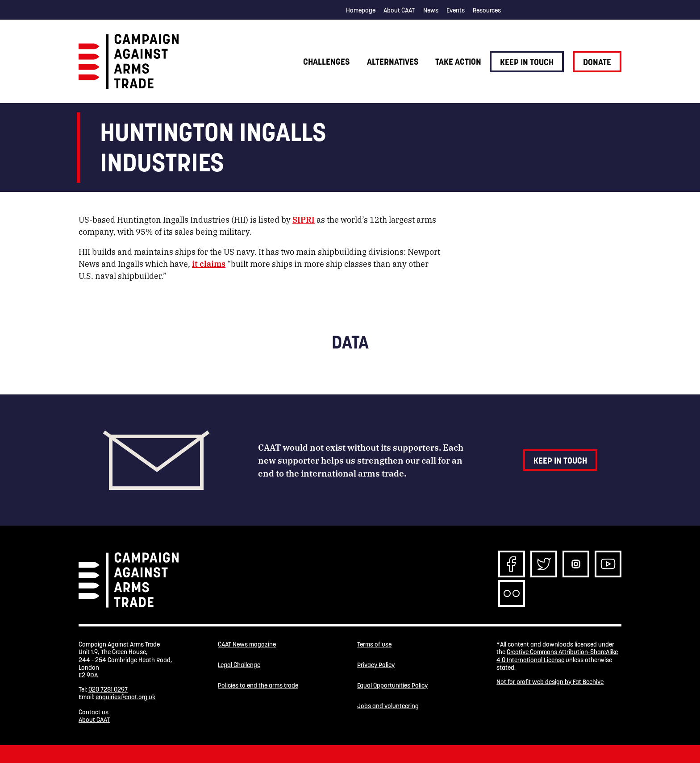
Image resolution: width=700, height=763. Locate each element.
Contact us (94, 712)
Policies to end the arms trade (258, 686)
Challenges (326, 62)
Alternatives (393, 62)
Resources (487, 10)
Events (456, 10)
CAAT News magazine (247, 645)
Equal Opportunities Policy (392, 686)
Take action (458, 62)
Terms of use (374, 645)
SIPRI (304, 219)
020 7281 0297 (108, 689)
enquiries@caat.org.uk (125, 697)
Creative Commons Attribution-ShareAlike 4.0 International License (557, 656)
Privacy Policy (376, 665)
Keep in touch (527, 62)
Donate (597, 62)
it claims (209, 263)
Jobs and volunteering (388, 706)
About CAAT (399, 10)
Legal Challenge (239, 665)
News (431, 10)
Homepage (361, 10)
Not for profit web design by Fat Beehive (550, 682)
